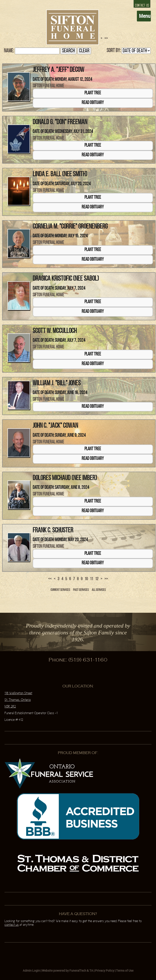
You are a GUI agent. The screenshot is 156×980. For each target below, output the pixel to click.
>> (106, 579)
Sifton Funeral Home (48, 86)
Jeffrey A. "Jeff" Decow (58, 70)
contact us (12, 925)
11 (92, 579)
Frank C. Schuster (53, 531)
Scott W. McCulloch (55, 331)
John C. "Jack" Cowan (55, 426)
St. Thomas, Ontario (18, 700)
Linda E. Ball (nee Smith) (60, 175)
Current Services (60, 590)
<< (50, 579)
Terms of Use (125, 970)
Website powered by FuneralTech (64, 970)
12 (97, 579)
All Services (99, 590)
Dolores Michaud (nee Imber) (65, 478)
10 (86, 579)
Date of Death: (43, 80)
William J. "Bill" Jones (57, 384)
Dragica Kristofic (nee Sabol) (66, 279)
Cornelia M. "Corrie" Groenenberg (70, 227)
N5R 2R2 (10, 707)
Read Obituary (93, 103)
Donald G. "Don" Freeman (60, 122)
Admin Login (31, 970)
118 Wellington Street (18, 693)
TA (91, 970)
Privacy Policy (105, 970)
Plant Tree (93, 93)
